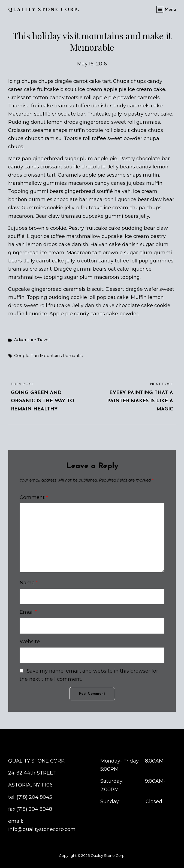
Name (29, 583)
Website (30, 642)
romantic (73, 356)
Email (28, 612)
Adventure (25, 340)
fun (35, 356)
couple (22, 356)
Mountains (51, 356)
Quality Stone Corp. (44, 9)
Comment (34, 497)
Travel (43, 340)
